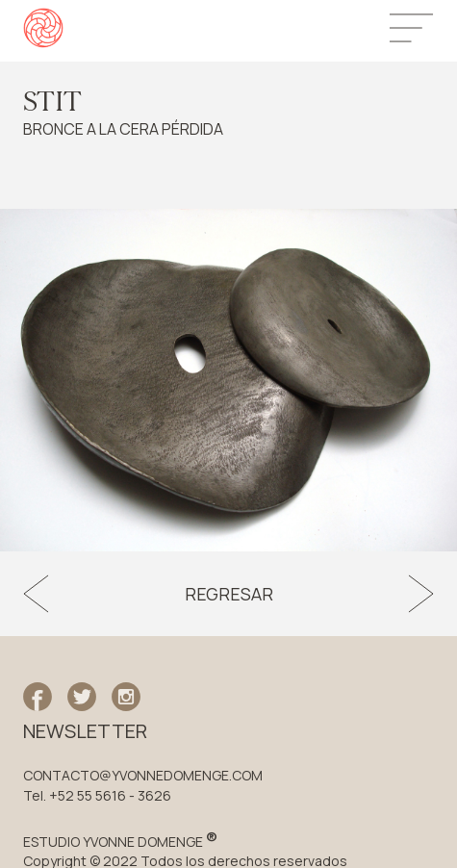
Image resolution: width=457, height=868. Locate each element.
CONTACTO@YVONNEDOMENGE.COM (143, 776)
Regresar (229, 594)
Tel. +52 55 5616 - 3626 (97, 796)
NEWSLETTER (85, 731)
